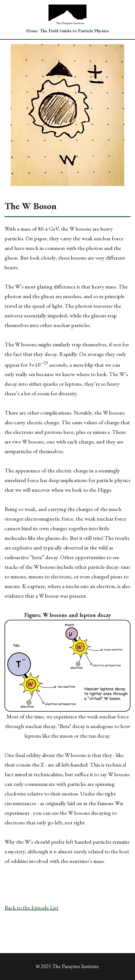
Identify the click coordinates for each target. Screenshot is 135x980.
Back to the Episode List (31, 907)
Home (32, 31)
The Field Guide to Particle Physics (74, 31)
